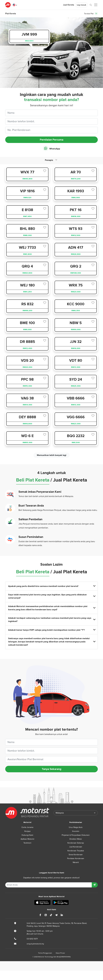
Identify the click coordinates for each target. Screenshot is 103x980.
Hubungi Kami (27, 835)
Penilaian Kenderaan (76, 858)
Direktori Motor (76, 839)
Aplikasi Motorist (27, 839)
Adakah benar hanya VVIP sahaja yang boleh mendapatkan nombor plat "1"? (52, 630)
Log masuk (81, 5)
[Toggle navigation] (96, 14)
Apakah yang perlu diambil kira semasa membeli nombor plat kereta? (52, 586)
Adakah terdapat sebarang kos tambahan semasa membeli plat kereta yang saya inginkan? (52, 620)
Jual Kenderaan (76, 847)
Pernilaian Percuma (52, 140)
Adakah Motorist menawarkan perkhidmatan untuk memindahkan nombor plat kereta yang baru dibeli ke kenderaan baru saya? (52, 608)
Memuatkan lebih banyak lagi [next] (52, 455)
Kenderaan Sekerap (76, 843)
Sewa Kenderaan (76, 855)
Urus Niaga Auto (76, 827)
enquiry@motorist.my (35, 944)
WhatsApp (51, 149)
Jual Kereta (69, 5)
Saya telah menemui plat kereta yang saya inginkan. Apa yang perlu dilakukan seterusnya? (52, 596)
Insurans (76, 831)
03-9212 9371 (32, 939)
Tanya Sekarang (51, 769)
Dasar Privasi (60, 953)
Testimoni (27, 843)
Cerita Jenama (27, 827)
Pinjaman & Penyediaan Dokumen (76, 835)
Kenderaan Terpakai (76, 851)
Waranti (76, 862)
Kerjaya (27, 831)
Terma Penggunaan (45, 953)
